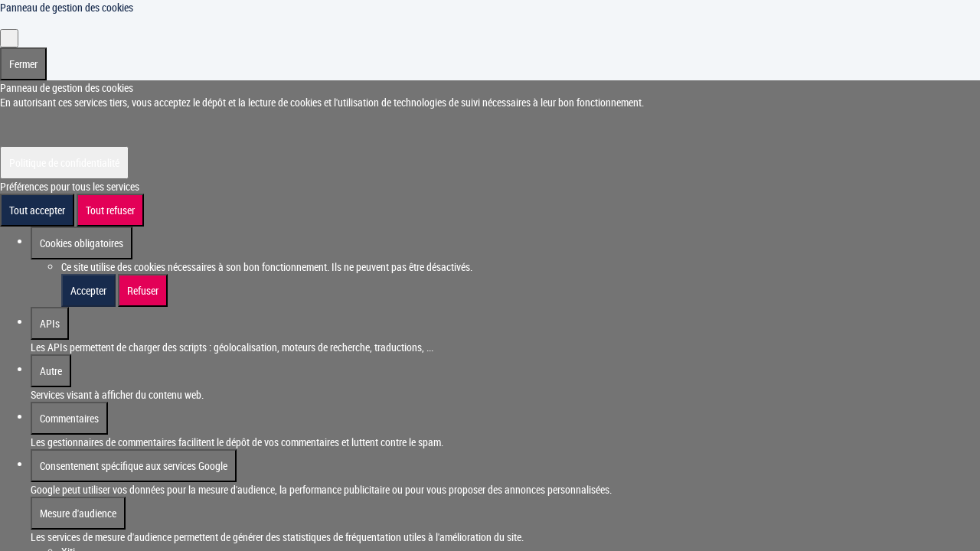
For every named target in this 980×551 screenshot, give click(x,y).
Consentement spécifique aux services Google (134, 451)
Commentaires (69, 404)
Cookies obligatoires (82, 228)
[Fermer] (9, 24)
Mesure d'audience (78, 499)
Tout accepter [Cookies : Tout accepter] (37, 196)
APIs (50, 309)
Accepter (88, 276)
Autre (51, 356)
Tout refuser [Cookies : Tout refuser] (110, 196)
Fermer (23, 49)
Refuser (143, 276)
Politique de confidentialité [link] (64, 148)
